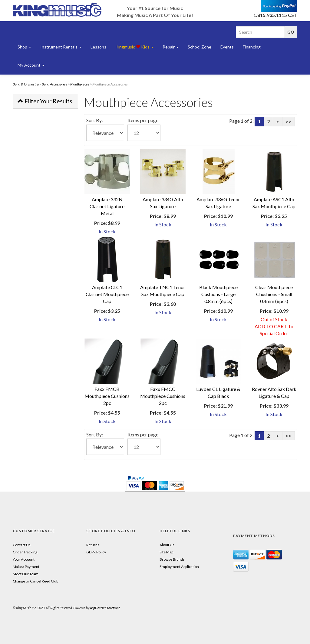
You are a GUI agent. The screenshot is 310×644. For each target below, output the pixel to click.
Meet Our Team (26, 574)
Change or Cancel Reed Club (35, 581)
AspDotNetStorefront (105, 608)
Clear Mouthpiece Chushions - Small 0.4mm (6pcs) (274, 294)
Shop (24, 47)
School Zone (200, 47)
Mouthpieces (80, 84)
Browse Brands (172, 559)
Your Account (24, 559)
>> (289, 121)
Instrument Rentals (61, 47)
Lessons (98, 47)
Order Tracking (25, 552)
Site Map (166, 552)
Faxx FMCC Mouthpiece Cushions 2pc (163, 396)
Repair (171, 47)
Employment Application (179, 567)
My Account (31, 65)
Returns (93, 545)
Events (227, 47)
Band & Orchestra (26, 84)
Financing (252, 47)
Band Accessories (54, 84)
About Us (167, 545)
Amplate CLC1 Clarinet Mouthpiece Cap (107, 294)
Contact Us (22, 545)
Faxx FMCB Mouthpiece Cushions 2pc (107, 396)
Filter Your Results (45, 101)
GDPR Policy (96, 552)
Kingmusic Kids (134, 47)
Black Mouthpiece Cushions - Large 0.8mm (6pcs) (218, 294)
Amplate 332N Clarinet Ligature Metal (107, 206)
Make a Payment (26, 567)
